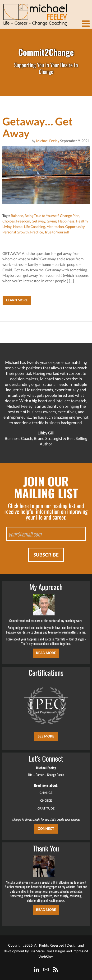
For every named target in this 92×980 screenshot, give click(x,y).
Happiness (66, 221)
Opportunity (75, 227)
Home (18, 227)
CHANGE (46, 793)
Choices (9, 221)
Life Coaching (34, 227)
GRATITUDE (46, 808)
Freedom (23, 221)
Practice (37, 232)
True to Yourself (57, 232)
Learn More (17, 300)
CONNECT (46, 829)
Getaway (38, 221)
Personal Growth (16, 232)
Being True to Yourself (41, 216)
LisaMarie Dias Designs (47, 951)
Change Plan (70, 216)
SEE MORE (46, 736)
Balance (17, 216)
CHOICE (46, 800)
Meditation (55, 227)
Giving (52, 221)
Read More (46, 653)
